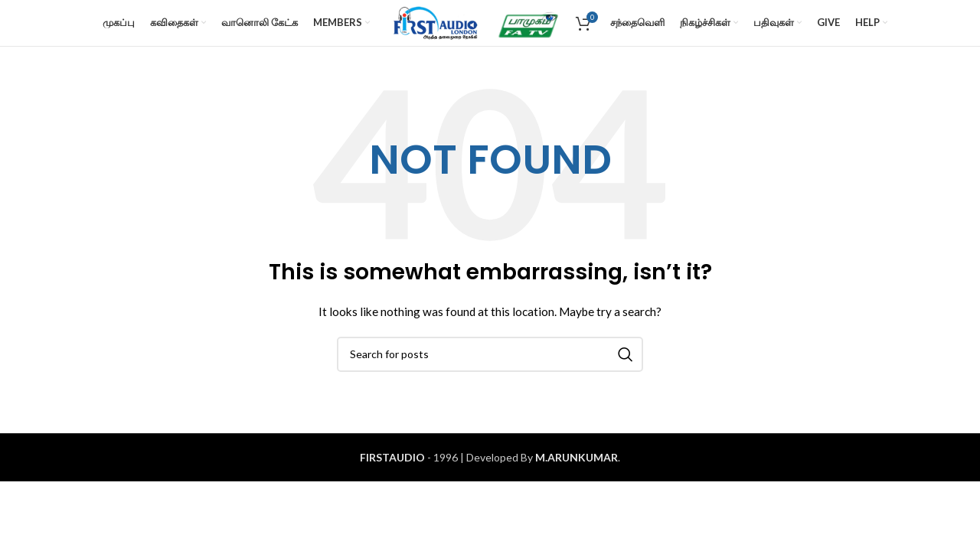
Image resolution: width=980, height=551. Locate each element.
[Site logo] (433, 22)
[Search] (490, 354)
